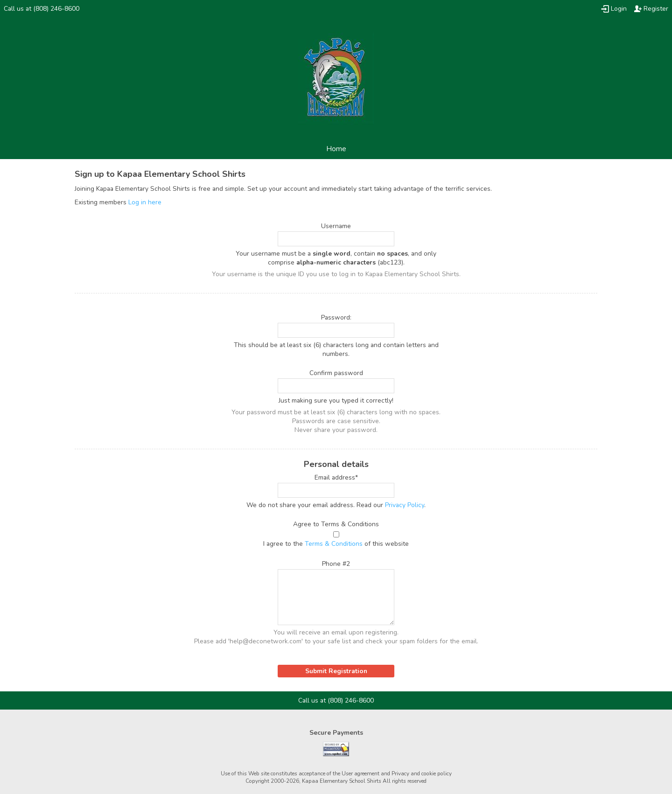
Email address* (336, 477)
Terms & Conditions (334, 544)
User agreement (360, 773)
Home (336, 149)
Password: (336, 317)
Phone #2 (336, 564)
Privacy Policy (405, 505)
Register (656, 9)
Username (336, 226)
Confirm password (336, 373)
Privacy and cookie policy (422, 773)
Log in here (145, 202)
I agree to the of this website (336, 544)
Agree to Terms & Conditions (336, 524)
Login (619, 9)
